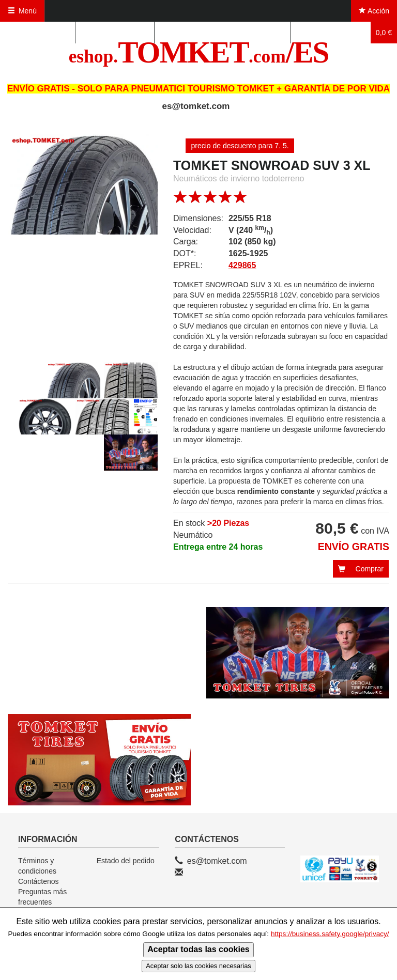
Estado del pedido (126, 861)
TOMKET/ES (199, 52)
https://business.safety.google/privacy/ (330, 934)
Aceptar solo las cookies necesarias (198, 966)
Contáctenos (39, 881)
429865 (242, 265)
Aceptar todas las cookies (198, 949)
